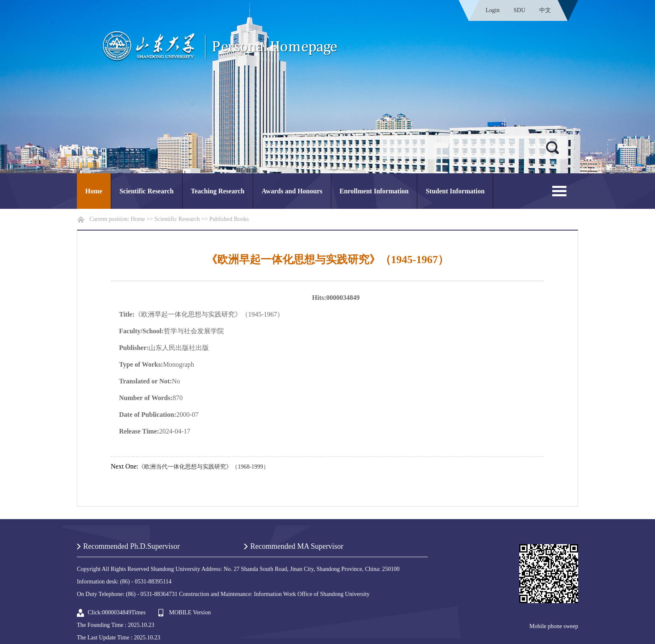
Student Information (455, 191)
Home (94, 191)
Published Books (229, 219)
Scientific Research (147, 191)
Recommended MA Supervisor (297, 546)
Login (493, 10)
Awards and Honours (292, 191)
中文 (545, 10)
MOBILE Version (190, 612)
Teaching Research (218, 191)
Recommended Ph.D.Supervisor (131, 546)
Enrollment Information (374, 191)
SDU (519, 10)
